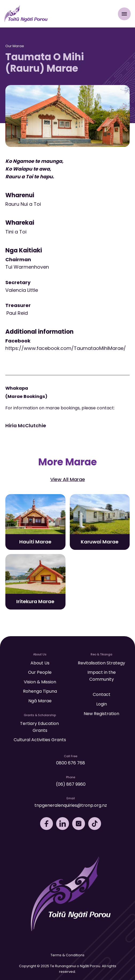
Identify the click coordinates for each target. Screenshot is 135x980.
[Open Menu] (124, 14)
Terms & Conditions (67, 955)
